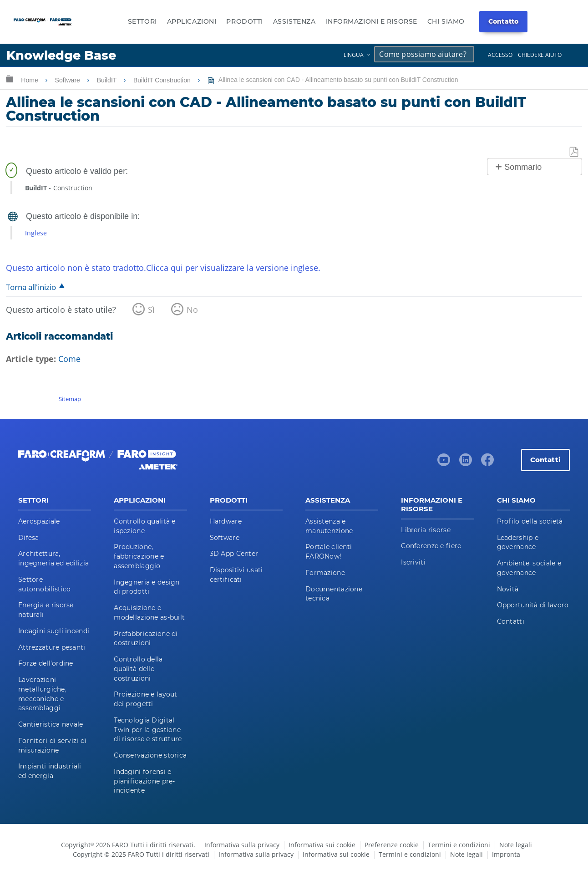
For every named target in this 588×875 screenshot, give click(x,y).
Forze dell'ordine (46, 663)
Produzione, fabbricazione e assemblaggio (139, 556)
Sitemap (70, 399)
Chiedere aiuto (540, 55)
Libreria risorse (426, 530)
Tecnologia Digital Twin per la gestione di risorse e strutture (148, 730)
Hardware (226, 521)
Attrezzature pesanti (52, 647)
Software (68, 80)
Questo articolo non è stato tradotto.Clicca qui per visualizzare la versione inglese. (163, 268)
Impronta (506, 854)
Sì (151, 310)
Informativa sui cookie (322, 845)
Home (30, 80)
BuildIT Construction (163, 80)
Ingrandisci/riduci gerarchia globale (10, 79)
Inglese (36, 233)
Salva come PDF (574, 152)
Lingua (354, 55)
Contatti (545, 460)
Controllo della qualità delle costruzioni (138, 669)
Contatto (503, 21)
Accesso (500, 55)
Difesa (29, 538)
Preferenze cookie (392, 845)
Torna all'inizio (31, 287)
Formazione (325, 573)
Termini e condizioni (459, 845)
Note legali (516, 845)
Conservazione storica (150, 755)
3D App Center (234, 554)
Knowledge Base (61, 55)
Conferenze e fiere (431, 546)
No (192, 310)
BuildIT (108, 80)
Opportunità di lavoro (533, 605)
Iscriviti (413, 562)
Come (69, 359)
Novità (508, 589)
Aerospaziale (39, 521)
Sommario (523, 167)
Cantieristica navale (51, 724)
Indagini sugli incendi (54, 631)
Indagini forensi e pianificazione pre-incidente (144, 781)
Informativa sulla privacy (242, 845)
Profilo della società (530, 521)
